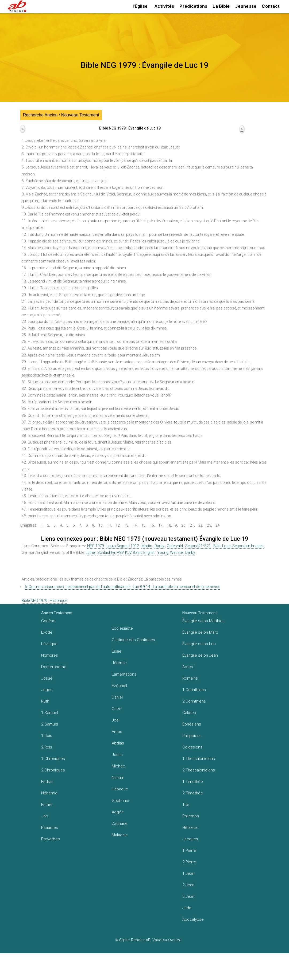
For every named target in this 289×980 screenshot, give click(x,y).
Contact (271, 6)
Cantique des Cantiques (133, 640)
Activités (164, 6)
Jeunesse (246, 6)
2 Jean (188, 885)
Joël (116, 720)
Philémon (191, 816)
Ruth (45, 701)
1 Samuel (50, 713)
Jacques (190, 839)
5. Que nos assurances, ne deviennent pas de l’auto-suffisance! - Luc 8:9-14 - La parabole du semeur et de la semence (122, 587)
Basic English (144, 552)
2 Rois (47, 747)
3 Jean (188, 896)
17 (160, 525)
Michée (118, 766)
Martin (147, 546)
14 (135, 525)
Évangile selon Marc (200, 632)
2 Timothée (193, 793)
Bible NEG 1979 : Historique (44, 601)
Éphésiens (192, 724)
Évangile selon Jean (200, 655)
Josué (47, 678)
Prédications (193, 6)
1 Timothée (193, 782)
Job (45, 816)
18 (169, 525)
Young (163, 552)
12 (118, 525)
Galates (189, 713)
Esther (47, 805)
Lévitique (49, 644)
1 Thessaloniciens (199, 759)
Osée (117, 709)
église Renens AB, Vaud (140, 940)
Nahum (118, 778)
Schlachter (106, 552)
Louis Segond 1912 (123, 546)
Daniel (117, 697)
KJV (128, 552)
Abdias (118, 743)
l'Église (140, 6)
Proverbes (51, 839)
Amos (117, 732)
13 (126, 525)
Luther (91, 552)
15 (143, 525)
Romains (190, 678)
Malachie (120, 835)
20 (183, 525)
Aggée (118, 812)
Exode (47, 632)
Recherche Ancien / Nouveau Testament (61, 115)
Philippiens (192, 736)
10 (101, 525)
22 (201, 525)
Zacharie (120, 824)
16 (152, 525)
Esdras (47, 782)
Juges (47, 690)
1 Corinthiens (194, 690)
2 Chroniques (53, 770)
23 (209, 525)
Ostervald (175, 546)
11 (109, 525)
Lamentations (124, 674)
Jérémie (119, 663)
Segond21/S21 (198, 546)
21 (192, 525)
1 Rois (47, 736)
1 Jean (188, 873)
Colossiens (192, 747)
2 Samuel (50, 724)
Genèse (48, 621)
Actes (188, 667)
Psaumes (50, 828)
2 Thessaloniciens (199, 770)
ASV (120, 552)
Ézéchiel (119, 686)
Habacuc (120, 789)
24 (218, 525)
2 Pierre (189, 862)
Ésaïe (117, 651)
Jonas (117, 755)
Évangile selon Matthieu (203, 621)
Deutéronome (54, 667)
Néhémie (49, 793)
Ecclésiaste (122, 628)
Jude (187, 908)
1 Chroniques (53, 759)
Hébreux (190, 828)
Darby (159, 546)
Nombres (50, 655)
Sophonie (120, 801)
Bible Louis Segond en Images (238, 546)
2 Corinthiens (194, 701)
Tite (186, 805)
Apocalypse (193, 919)
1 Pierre (189, 850)
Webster (177, 552)
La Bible (221, 6)
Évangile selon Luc (199, 644)
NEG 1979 (96, 546)
